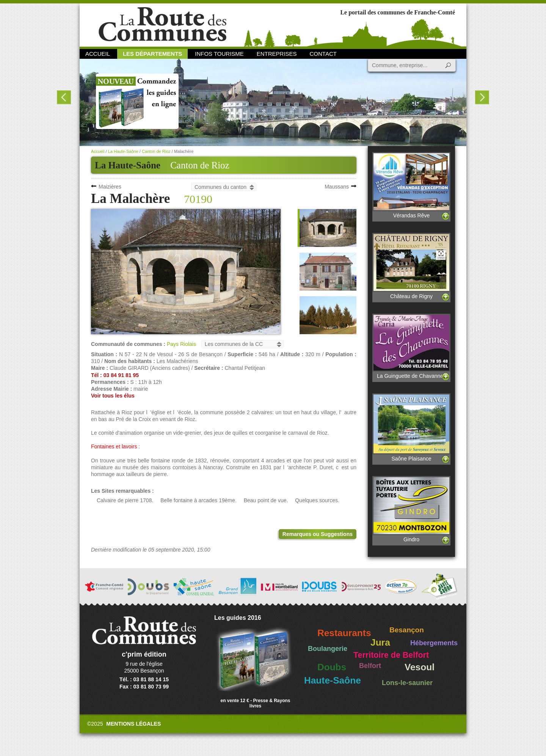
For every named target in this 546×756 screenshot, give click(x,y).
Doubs (332, 667)
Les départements (152, 54)
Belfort (370, 666)
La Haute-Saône (123, 151)
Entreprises (277, 54)
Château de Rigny (411, 266)
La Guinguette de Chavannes (411, 346)
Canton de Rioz (200, 165)
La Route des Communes (162, 24)
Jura (380, 642)
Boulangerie (328, 649)
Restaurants (344, 633)
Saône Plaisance (411, 428)
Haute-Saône (333, 680)
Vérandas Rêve (411, 185)
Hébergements (434, 643)
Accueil (98, 54)
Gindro (411, 509)
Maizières (110, 187)
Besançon (407, 630)
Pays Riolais (181, 344)
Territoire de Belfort (391, 655)
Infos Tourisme (219, 54)
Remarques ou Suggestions (318, 534)
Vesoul (420, 667)
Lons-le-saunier (407, 683)
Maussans (337, 187)
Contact (323, 54)
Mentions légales (133, 724)
